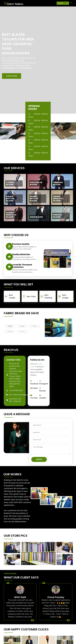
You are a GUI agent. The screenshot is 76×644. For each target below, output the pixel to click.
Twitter (34, 388)
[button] (12, 76)
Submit (39, 459)
